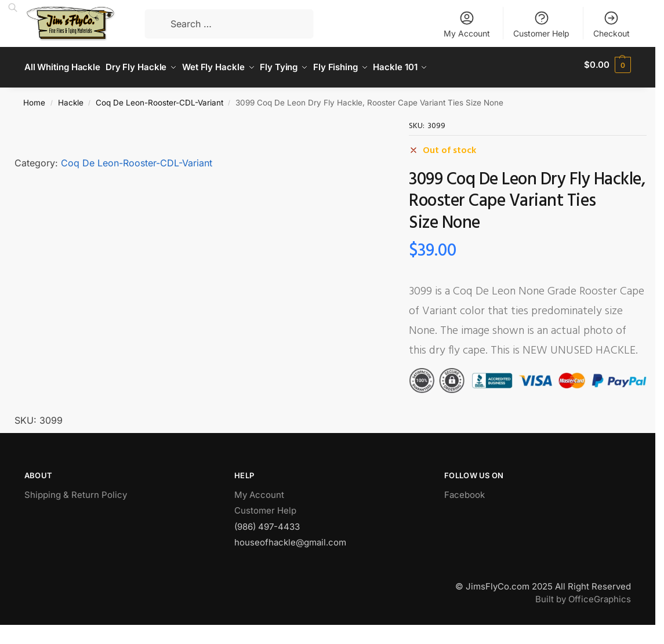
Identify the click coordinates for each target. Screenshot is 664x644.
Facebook (465, 490)
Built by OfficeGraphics (583, 594)
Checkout (612, 24)
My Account (467, 24)
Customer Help (541, 24)
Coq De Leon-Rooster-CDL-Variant (159, 97)
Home (34, 97)
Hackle (71, 97)
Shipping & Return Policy (76, 490)
